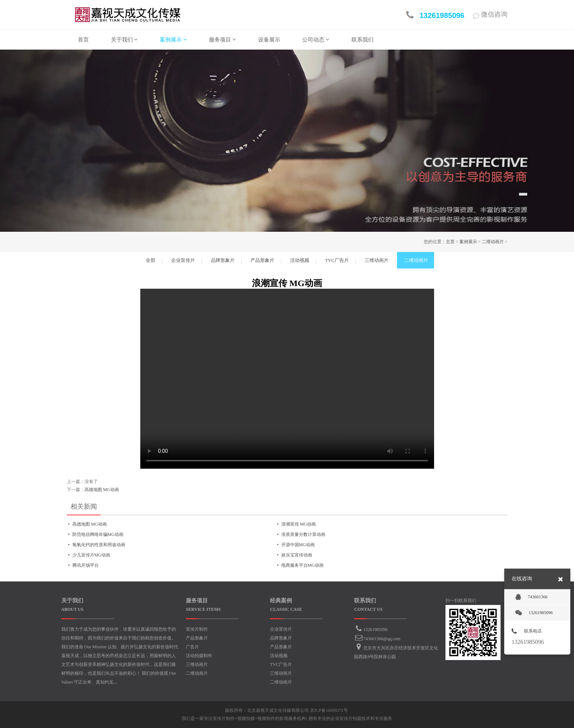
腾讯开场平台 (86, 565)
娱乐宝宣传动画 (297, 555)
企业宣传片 (281, 629)
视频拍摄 (246, 718)
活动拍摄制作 (199, 656)
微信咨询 (490, 14)
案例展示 (468, 242)
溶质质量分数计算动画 (303, 534)
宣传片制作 (197, 629)
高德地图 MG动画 (102, 490)
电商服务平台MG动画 (302, 565)
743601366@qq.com (382, 639)
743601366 (531, 597)
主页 (450, 242)
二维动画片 (493, 242)
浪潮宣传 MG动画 (299, 524)
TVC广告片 (281, 664)
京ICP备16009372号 (329, 710)
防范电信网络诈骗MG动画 (98, 534)
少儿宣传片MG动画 (91, 555)
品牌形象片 (281, 638)
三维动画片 (197, 664)
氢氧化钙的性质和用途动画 (99, 545)
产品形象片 (197, 638)
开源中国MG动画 (298, 545)
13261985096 (375, 630)
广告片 (192, 647)
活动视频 (279, 656)
